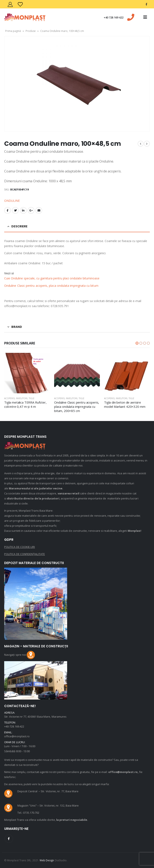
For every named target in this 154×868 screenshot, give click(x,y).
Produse (31, 31)
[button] (137, 343)
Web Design (47, 860)
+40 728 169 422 (114, 18)
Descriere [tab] (19, 226)
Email (39, 210)
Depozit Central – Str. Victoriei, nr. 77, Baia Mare (48, 791)
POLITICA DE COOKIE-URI (20, 547)
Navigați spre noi (20, 655)
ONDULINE (12, 201)
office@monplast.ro (17, 736)
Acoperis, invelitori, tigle (19, 398)
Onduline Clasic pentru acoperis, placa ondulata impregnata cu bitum (51, 286)
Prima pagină (13, 31)
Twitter (15, 210)
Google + (31, 210)
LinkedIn (23, 210)
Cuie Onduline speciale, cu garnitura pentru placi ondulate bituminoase (53, 278)
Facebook (8, 210)
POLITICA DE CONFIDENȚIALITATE (25, 554)
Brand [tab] (17, 327)
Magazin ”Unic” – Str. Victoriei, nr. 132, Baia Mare (48, 805)
